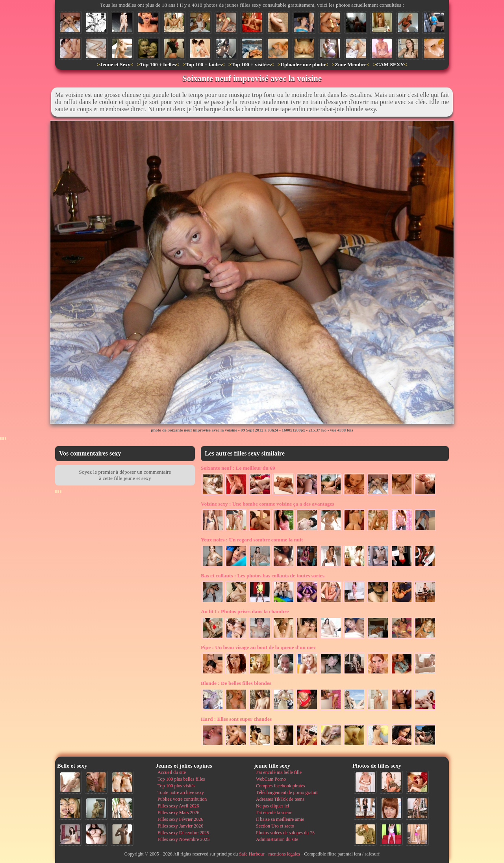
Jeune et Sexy (115, 64)
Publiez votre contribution (182, 799)
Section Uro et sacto (275, 826)
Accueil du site (172, 772)
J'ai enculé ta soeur (274, 813)
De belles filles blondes (236, 683)
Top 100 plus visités (176, 786)
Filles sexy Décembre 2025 (183, 833)
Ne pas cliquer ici (272, 806)
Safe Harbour (252, 854)
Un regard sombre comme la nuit (252, 540)
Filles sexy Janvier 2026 (180, 826)
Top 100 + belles (158, 64)
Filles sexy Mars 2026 (178, 813)
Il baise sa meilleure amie (280, 819)
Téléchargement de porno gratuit (287, 792)
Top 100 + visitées (251, 64)
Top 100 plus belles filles (181, 779)
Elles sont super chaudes (236, 719)
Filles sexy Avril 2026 (178, 806)
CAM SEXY (390, 64)
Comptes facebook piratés (281, 786)
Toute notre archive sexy (181, 792)
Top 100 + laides (204, 64)
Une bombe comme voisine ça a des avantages (268, 504)
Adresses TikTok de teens (280, 799)
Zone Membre (351, 64)
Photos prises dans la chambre (245, 611)
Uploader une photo (303, 64)
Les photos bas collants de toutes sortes (263, 576)
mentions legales (284, 854)
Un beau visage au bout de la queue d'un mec (258, 647)
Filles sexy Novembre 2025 (183, 839)
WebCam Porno (271, 779)
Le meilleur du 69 (238, 468)
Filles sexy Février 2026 (180, 819)
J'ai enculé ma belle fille (279, 772)
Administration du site (277, 839)
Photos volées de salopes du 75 (285, 833)
